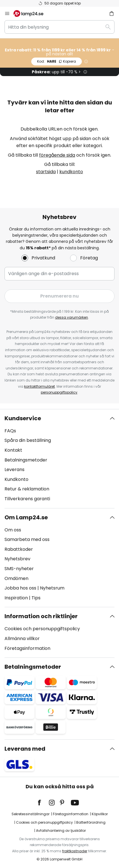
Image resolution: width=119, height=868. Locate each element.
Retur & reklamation (27, 489)
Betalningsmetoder (26, 460)
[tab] (60, 459)
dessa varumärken (72, 317)
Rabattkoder (19, 549)
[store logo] (32, 13)
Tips (36, 598)
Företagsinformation (27, 648)
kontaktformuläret (40, 386)
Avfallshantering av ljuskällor (61, 831)
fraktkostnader (75, 851)
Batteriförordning (91, 822)
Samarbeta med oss (27, 539)
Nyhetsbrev (17, 559)
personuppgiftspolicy (59, 392)
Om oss (13, 530)
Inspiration (16, 598)
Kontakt (13, 450)
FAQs (10, 431)
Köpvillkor (100, 814)
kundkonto (71, 172)
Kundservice (23, 418)
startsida (46, 172)
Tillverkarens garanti (27, 499)
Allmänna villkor (22, 639)
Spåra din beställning (28, 440)
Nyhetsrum (52, 588)
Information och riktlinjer (41, 616)
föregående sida (57, 155)
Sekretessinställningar (31, 814)
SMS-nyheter (19, 569)
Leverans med (25, 749)
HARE (57, 61)
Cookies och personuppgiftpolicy (44, 822)
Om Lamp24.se (26, 517)
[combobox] (60, 27)
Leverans (14, 470)
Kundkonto (16, 479)
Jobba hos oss (20, 588)
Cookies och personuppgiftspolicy (42, 629)
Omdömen (16, 578)
